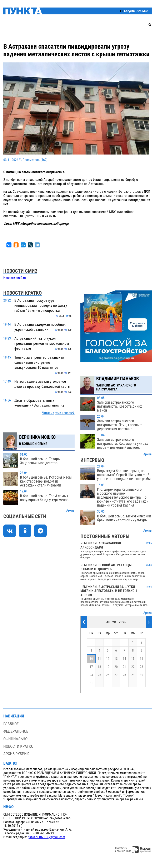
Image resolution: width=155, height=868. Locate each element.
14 (124, 659)
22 (133, 667)
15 (133, 659)
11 (99, 659)
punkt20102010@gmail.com (46, 837)
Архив (70, 511)
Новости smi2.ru (15, 278)
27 (116, 675)
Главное (11, 724)
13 (116, 659)
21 (124, 667)
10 (91, 659)
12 (108, 659)
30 (141, 675)
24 (91, 675)
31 (91, 683)
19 (108, 667)
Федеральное (16, 731)
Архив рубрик (16, 754)
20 (116, 667)
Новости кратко (18, 746)
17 (91, 667)
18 (99, 667)
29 (133, 675)
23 (141, 667)
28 (124, 675)
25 (99, 675)
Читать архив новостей (58, 413)
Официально (15, 739)
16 (141, 659)
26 (108, 675)
